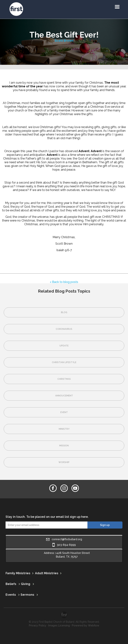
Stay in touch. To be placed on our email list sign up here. (47, 517)
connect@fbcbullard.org (67, 539)
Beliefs (11, 584)
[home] (5, 2)
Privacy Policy (38, 625)
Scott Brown (64, 41)
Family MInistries (18, 573)
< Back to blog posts (64, 282)
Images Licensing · (60, 625)
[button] (117, 7)
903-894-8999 (66, 545)
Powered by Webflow (86, 625)
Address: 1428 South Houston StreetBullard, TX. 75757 (67, 555)
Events (11, 595)
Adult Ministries (47, 573)
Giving (26, 584)
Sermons (27, 595)
